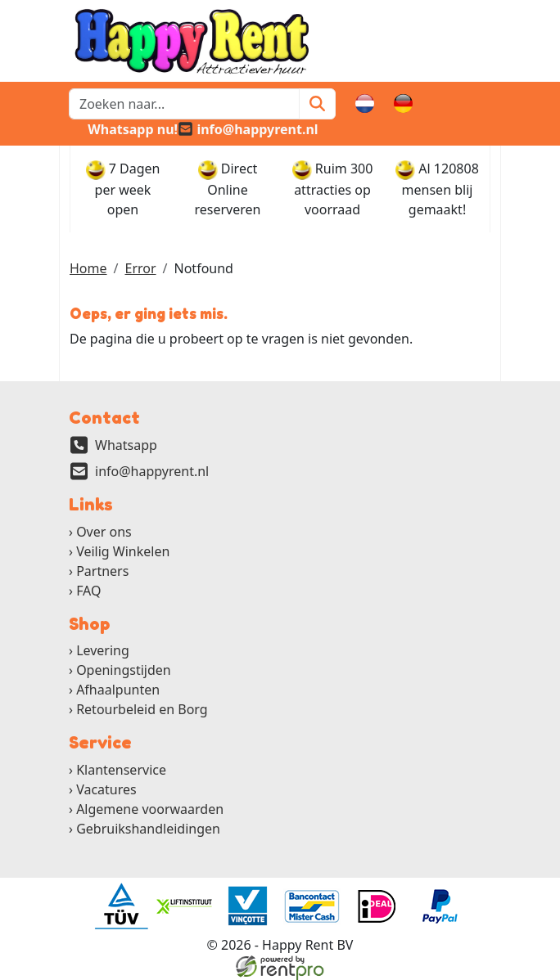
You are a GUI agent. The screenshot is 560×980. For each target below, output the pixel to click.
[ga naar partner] (120, 906)
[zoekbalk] (184, 104)
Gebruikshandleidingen (148, 829)
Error (140, 268)
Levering (103, 650)
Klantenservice (121, 770)
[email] (248, 129)
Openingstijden (124, 670)
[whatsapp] (123, 129)
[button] (481, 104)
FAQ (88, 591)
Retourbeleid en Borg (142, 709)
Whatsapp (126, 445)
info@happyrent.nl (152, 471)
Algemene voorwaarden (150, 809)
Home (88, 268)
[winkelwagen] (442, 104)
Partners (102, 571)
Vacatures (106, 789)
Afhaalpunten (118, 690)
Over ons (104, 532)
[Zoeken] (317, 104)
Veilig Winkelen (123, 551)
